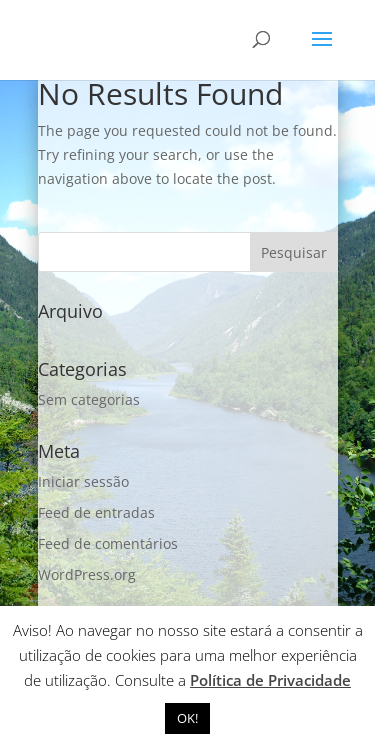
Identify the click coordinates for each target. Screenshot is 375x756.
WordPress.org (87, 574)
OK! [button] (187, 718)
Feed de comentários (108, 543)
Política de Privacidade (270, 680)
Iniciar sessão (83, 481)
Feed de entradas (96, 512)
